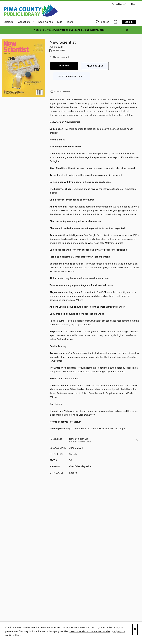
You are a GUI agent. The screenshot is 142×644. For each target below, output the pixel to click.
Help (133, 4)
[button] (119, 4)
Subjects (9, 22)
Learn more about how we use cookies (90, 631)
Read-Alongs (46, 22)
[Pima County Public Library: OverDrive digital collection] (31, 10)
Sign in (129, 22)
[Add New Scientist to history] (61, 92)
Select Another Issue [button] (72, 76)
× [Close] (135, 630)
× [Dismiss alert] (127, 30)
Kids (60, 22)
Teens (70, 22)
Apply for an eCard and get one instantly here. (80, 30)
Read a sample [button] (95, 66)
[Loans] (116, 23)
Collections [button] (26, 22)
